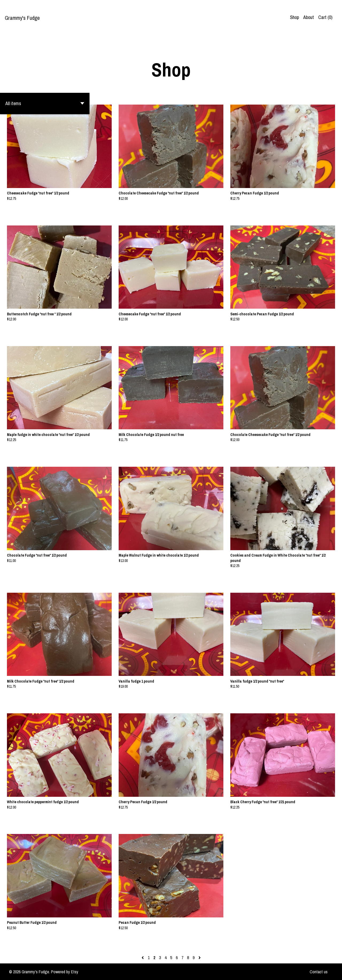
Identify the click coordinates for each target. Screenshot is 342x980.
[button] (45, 104)
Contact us (319, 972)
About (309, 17)
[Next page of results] (200, 958)
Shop (294, 17)
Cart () (325, 17)
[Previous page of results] (143, 958)
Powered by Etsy (65, 972)
